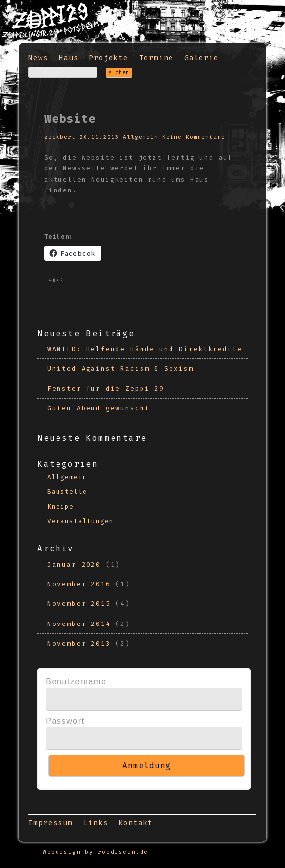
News (38, 58)
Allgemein (141, 137)
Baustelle (67, 492)
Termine (156, 58)
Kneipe (60, 506)
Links (96, 823)
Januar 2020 (74, 564)
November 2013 (79, 643)
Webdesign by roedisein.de (96, 852)
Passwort (65, 721)
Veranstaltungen (80, 521)
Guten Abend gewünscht (98, 408)
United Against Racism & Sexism (120, 368)
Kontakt (136, 823)
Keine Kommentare (194, 137)
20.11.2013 (99, 137)
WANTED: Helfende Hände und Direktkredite (145, 349)
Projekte (109, 58)
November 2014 (79, 624)
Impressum (51, 823)
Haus (69, 58)
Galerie (201, 58)
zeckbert (60, 137)
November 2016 (79, 584)
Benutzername (76, 682)
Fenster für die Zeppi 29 (106, 389)
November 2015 (79, 604)
